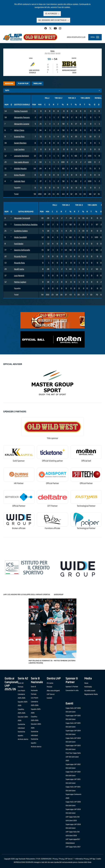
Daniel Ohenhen (20, 143)
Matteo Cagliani (20, 282)
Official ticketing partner (52, 461)
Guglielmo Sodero (21, 231)
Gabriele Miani (19, 181)
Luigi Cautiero (19, 149)
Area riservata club (76, 37)
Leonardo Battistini (21, 156)
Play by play (23, 83)
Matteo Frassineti (21, 111)
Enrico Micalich (19, 175)
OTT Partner (52, 506)
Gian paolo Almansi (21, 162)
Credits (99, 859)
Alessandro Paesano (22, 117)
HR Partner (19, 483)
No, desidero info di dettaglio (52, 20)
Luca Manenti (19, 275)
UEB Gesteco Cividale (34, 71)
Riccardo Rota (19, 263)
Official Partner (52, 483)
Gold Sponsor (19, 461)
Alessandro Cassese (22, 124)
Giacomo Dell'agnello (22, 250)
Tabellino (37, 83)
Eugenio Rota (19, 136)
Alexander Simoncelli (22, 218)
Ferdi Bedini (19, 244)
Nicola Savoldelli (20, 237)
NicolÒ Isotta (19, 269)
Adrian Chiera (19, 130)
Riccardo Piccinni (20, 256)
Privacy (55, 859)
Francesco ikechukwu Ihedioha (26, 224)
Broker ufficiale (19, 528)
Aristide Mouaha (20, 168)
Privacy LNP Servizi (66, 859)
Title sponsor (52, 438)
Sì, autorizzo (51, 14)
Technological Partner (86, 506)
